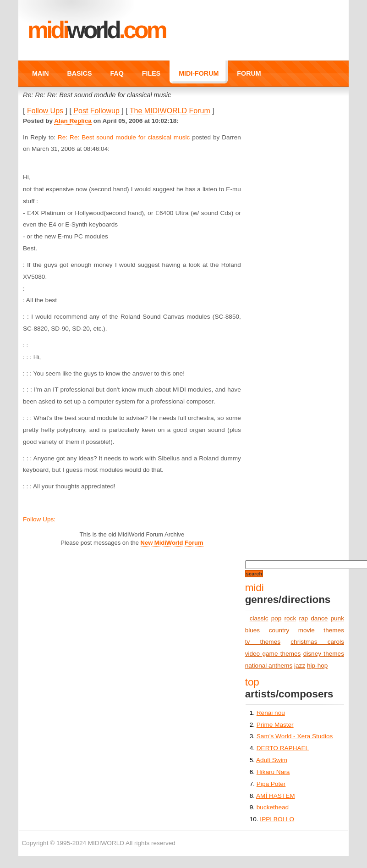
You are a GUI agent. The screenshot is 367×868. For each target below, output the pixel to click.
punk (337, 618)
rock (290, 618)
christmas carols (317, 642)
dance (319, 618)
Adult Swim (272, 760)
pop (277, 618)
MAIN (40, 73)
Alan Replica (73, 121)
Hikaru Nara (273, 772)
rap (303, 618)
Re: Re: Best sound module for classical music (124, 137)
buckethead (273, 807)
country (279, 630)
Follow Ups (45, 111)
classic (259, 618)
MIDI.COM (96, 30)
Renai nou (271, 713)
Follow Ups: (39, 519)
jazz (300, 666)
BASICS (80, 73)
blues (253, 630)
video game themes (273, 654)
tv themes (263, 642)
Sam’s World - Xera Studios (295, 736)
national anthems (269, 666)
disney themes (324, 654)
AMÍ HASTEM (276, 796)
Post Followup (96, 111)
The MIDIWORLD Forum (170, 111)
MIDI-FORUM (199, 73)
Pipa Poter (271, 784)
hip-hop (317, 666)
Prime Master (275, 725)
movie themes (321, 630)
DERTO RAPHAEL (283, 748)
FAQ (117, 73)
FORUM (249, 73)
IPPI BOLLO (277, 819)
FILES (151, 73)
